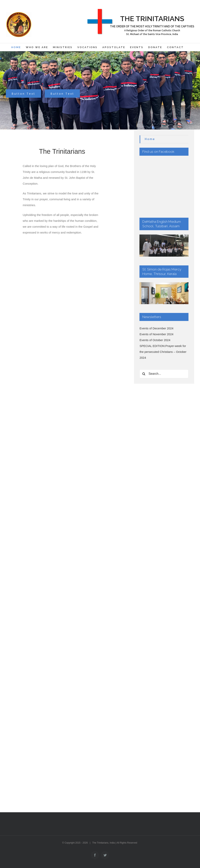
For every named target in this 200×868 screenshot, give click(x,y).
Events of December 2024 (156, 285)
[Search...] (164, 331)
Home (150, 139)
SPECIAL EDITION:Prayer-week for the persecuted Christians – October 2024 (163, 309)
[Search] (144, 331)
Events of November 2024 (156, 291)
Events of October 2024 (155, 297)
